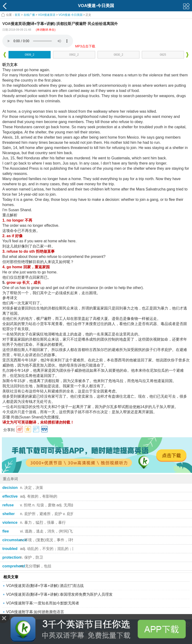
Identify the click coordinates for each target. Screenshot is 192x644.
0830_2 (118, 55)
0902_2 (74, 55)
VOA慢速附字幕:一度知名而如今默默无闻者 (43, 603)
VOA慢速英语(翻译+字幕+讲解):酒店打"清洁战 (45, 586)
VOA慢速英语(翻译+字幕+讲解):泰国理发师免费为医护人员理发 (59, 594)
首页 (17, 15)
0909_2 (29, 55)
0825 (163, 55)
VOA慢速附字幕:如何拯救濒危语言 (35, 612)
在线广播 (29, 15)
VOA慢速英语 (47, 15)
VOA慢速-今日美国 (70, 15)
